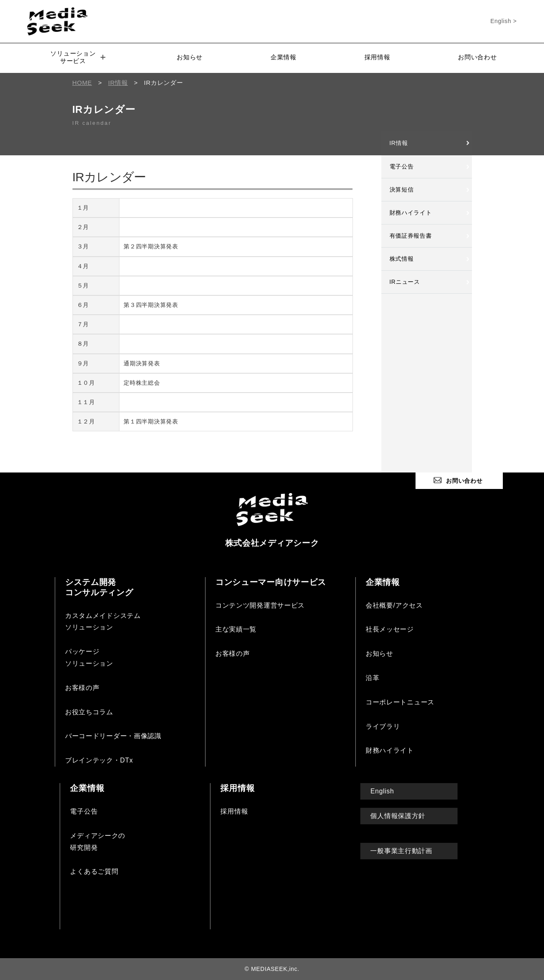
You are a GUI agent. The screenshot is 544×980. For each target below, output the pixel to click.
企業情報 (284, 57)
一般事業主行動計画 (401, 851)
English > (504, 21)
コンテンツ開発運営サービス (260, 605)
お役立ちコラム (89, 712)
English (382, 791)
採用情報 (377, 57)
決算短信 (402, 189)
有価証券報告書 (411, 236)
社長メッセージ (390, 629)
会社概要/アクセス (394, 605)
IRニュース (405, 282)
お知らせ (190, 57)
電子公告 (402, 166)
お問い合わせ (477, 57)
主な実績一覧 (236, 629)
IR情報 (399, 143)
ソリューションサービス (78, 57)
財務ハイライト (411, 213)
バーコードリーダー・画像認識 (113, 736)
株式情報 (402, 259)
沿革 (372, 678)
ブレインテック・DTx (99, 760)
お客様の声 (82, 688)
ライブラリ (383, 726)
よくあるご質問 (94, 871)
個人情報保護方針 (398, 816)
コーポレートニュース (400, 702)
